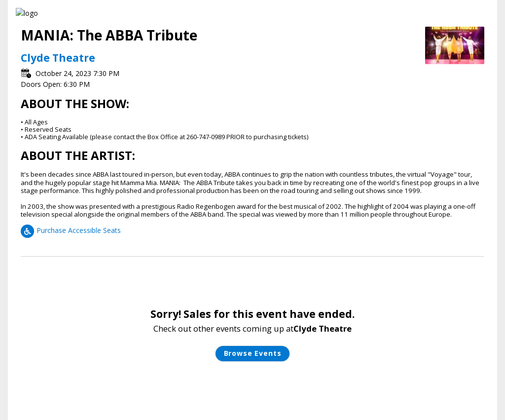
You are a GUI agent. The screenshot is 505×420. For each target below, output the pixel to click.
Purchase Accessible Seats (71, 230)
